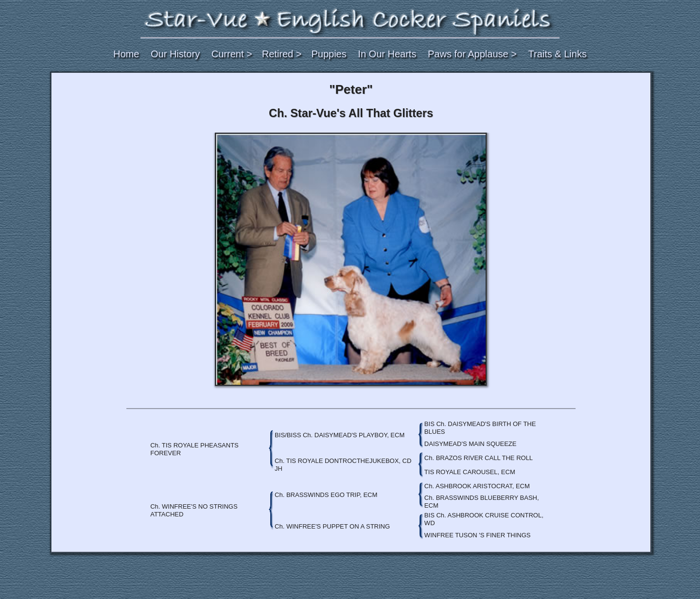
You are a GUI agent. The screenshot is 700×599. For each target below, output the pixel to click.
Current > (232, 54)
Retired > (282, 54)
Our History (175, 54)
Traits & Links (558, 54)
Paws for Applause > (472, 54)
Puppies (329, 54)
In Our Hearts (387, 54)
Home (126, 54)
